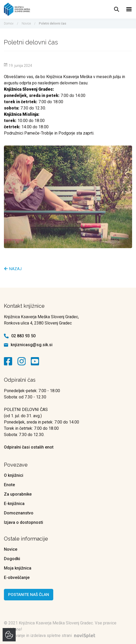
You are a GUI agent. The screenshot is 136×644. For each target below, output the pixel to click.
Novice (26, 24)
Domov (9, 24)
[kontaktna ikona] (9, 361)
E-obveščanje (17, 578)
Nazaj (13, 269)
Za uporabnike (18, 494)
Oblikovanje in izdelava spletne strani (51, 636)
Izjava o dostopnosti (23, 522)
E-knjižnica (14, 504)
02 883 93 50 (23, 336)
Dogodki (12, 559)
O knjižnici (14, 475)
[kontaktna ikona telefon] (6, 336)
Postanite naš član (29, 595)
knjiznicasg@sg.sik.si (32, 345)
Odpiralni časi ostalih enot (29, 447)
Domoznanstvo (19, 513)
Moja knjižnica (18, 568)
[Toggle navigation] (129, 9)
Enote (9, 485)
